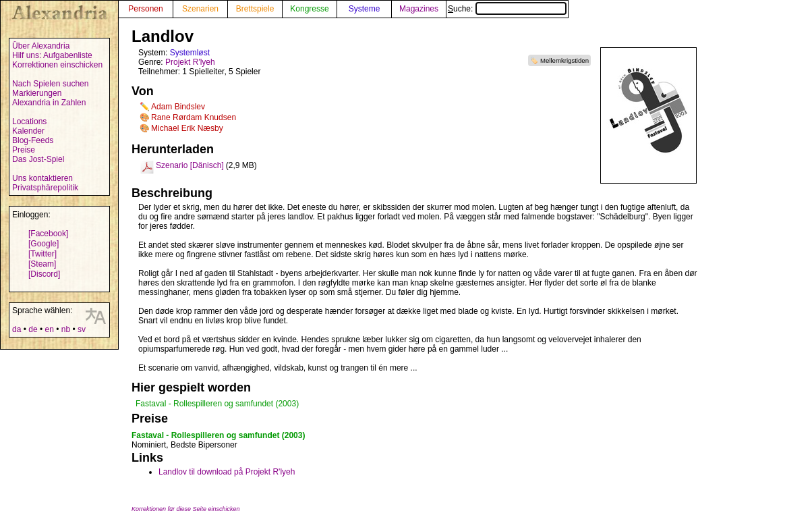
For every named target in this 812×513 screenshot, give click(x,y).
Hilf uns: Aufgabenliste (52, 55)
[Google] (43, 244)
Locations (29, 122)
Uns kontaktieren (42, 178)
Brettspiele (255, 9)
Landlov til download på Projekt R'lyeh (227, 472)
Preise (24, 150)
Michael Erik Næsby (187, 128)
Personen (145, 9)
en (49, 329)
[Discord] (44, 274)
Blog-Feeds (33, 140)
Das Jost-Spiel (38, 159)
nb (66, 329)
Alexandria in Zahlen (49, 103)
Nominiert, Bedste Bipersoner (184, 445)
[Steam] (42, 264)
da (17, 329)
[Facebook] (48, 234)
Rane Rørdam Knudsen (194, 117)
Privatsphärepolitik (45, 188)
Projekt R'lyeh (190, 62)
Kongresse (309, 9)
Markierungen (37, 93)
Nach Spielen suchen (50, 84)
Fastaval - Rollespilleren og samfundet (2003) (217, 404)
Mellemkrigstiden (564, 60)
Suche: (507, 9)
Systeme (365, 9)
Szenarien (200, 9)
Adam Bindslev (178, 107)
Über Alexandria (41, 46)
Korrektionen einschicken (57, 65)
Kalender (28, 131)
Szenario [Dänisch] (190, 165)
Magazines (419, 9)
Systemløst (190, 53)
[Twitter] (42, 254)
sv (82, 329)
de (33, 329)
